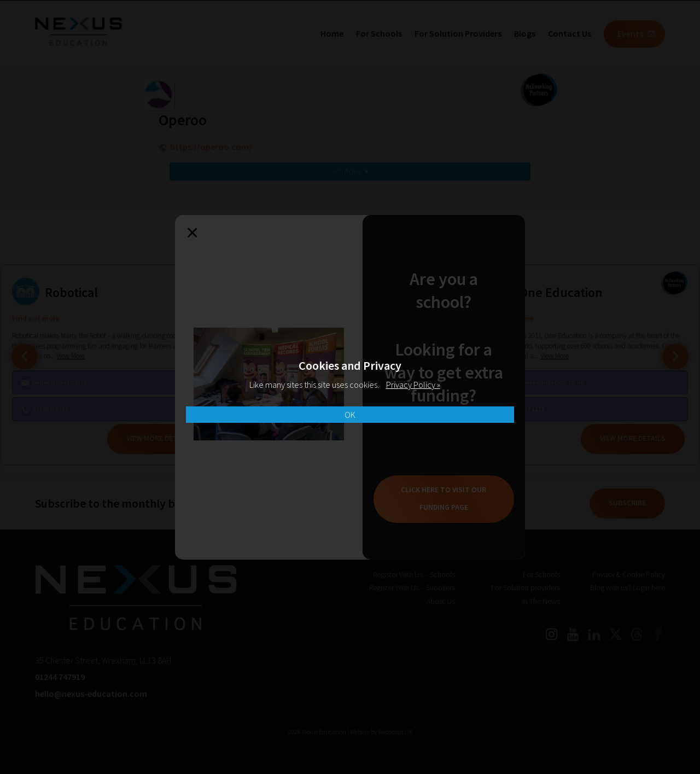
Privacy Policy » (413, 385)
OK (350, 415)
